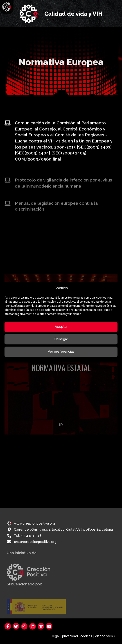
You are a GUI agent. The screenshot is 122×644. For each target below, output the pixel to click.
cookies (86, 636)
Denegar (61, 339)
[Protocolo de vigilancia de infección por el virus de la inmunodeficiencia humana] (8, 184)
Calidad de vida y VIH (73, 14)
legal (56, 636)
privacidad (70, 636)
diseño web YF (106, 636)
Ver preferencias (61, 352)
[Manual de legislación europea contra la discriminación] (8, 207)
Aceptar (61, 327)
